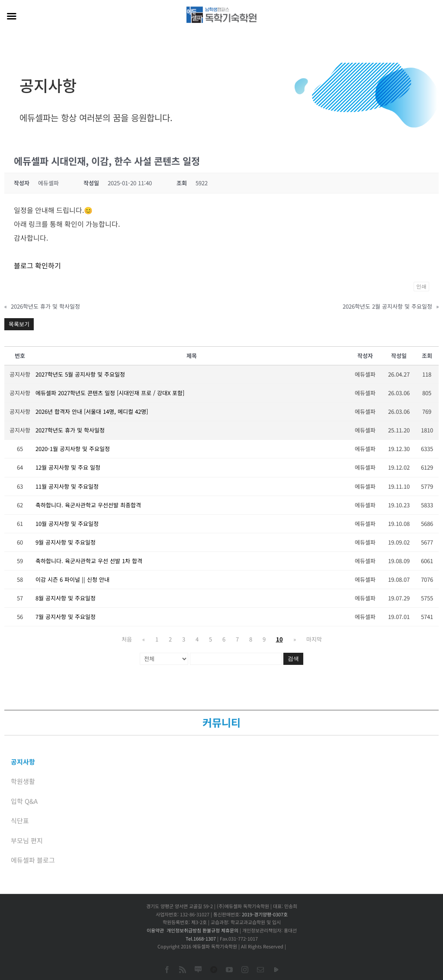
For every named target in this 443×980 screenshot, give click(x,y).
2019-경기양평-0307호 (265, 914)
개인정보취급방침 (184, 930)
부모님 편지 (27, 840)
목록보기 (19, 324)
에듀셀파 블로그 (33, 860)
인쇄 (421, 287)
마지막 (314, 639)
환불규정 (211, 930)
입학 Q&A (24, 801)
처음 (127, 639)
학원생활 (23, 781)
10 (279, 639)
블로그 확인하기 (37, 265)
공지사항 (23, 762)
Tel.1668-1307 (201, 938)
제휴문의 (230, 930)
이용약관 (155, 930)
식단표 (20, 820)
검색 (293, 659)
